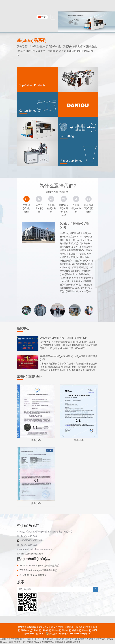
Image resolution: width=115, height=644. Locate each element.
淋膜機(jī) (46, 630)
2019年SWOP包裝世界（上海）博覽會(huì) (63, 338)
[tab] (26, 199)
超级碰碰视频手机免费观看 (68, 642)
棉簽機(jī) (77, 630)
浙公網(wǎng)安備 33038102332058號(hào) (68, 634)
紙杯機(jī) (87, 630)
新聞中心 (23, 328)
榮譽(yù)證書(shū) (29, 376)
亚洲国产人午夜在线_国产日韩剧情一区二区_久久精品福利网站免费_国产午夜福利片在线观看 (44, 639)
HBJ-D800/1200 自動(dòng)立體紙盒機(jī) (39, 566)
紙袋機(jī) (57, 630)
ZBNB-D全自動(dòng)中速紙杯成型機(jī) (38, 570)
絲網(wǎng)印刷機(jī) (31, 630)
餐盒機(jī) (81, 627)
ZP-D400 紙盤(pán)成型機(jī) (33, 575)
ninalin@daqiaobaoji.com (31, 554)
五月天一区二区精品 (24, 642)
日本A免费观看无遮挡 (44, 642)
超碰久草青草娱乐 (98, 639)
